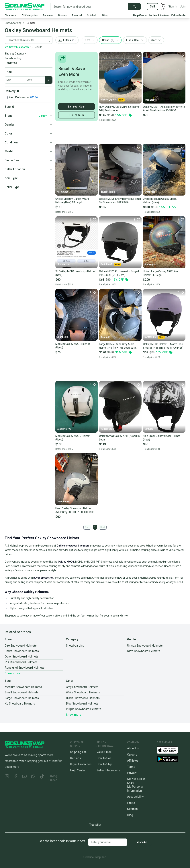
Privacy (132, 773)
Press (131, 803)
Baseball (77, 15)
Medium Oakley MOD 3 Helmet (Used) (73, 438)
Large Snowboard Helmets (22, 698)
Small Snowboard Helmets (22, 692)
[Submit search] (134, 7)
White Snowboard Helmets (83, 692)
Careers (132, 755)
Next (103, 527)
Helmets (31, 23)
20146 (34, 97)
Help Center (140, 15)
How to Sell (104, 758)
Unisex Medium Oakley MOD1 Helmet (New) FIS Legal (72, 201)
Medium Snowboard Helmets (23, 687)
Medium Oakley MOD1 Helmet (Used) (73, 346)
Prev (87, 527)
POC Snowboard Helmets (21, 662)
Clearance (11, 15)
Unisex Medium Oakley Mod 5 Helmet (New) (160, 201)
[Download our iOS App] (170, 750)
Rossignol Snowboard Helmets (25, 668)
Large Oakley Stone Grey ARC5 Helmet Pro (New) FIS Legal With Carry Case (117, 346)
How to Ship (104, 764)
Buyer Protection (81, 764)
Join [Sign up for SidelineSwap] (183, 6)
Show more (12, 673)
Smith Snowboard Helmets (22, 651)
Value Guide (178, 15)
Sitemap (132, 809)
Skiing (105, 15)
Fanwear (48, 15)
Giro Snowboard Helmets (21, 646)
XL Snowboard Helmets (20, 704)
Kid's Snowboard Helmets (144, 651)
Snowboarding (13, 23)
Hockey (62, 15)
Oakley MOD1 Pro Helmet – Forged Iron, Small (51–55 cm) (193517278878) (119, 273)
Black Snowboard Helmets (83, 698)
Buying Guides (53, 778)
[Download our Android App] (171, 759)
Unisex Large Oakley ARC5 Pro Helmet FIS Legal (160, 273)
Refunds (76, 758)
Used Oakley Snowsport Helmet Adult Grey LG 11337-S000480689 (75, 510)
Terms (131, 767)
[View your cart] (163, 7)
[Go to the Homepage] (25, 7)
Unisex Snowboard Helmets (145, 646)
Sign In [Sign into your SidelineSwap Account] (173, 6)
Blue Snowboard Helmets (82, 704)
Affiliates (133, 761)
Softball (92, 15)
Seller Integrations (108, 770)
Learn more (12, 767)
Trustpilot (95, 825)
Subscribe (141, 842)
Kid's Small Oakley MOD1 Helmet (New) (162, 438)
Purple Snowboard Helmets (84, 709)
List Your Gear (77, 107)
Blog (130, 815)
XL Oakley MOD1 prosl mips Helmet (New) (76, 273)
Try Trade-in (76, 115)
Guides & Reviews (159, 15)
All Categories (30, 15)
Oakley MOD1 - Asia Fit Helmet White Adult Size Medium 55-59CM (164, 109)
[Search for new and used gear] (89, 7)
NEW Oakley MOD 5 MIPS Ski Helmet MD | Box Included (120, 109)
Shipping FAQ (79, 752)
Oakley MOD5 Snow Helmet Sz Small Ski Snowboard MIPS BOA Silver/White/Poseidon (120, 201)
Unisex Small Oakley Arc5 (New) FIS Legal (119, 438)
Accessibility (135, 797)
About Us (133, 748)
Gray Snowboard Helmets (82, 687)
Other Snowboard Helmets (22, 657)
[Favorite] (137, 55)
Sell (152, 6)
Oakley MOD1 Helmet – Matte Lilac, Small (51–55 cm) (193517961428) (163, 346)
